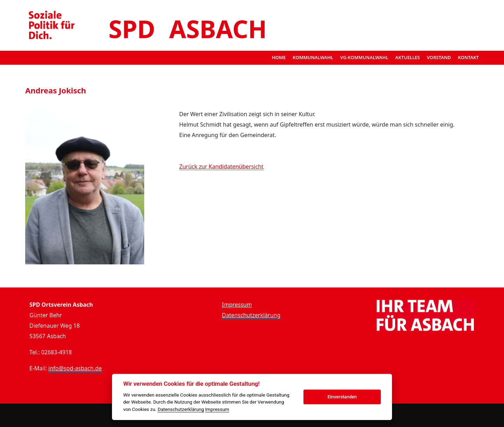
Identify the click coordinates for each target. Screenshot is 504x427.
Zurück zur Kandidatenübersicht (221, 166)
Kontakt (468, 57)
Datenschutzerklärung (251, 315)
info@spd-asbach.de (75, 368)
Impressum (237, 305)
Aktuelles (407, 57)
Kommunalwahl (313, 57)
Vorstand (439, 57)
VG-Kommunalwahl (364, 57)
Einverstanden (342, 397)
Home (279, 57)
